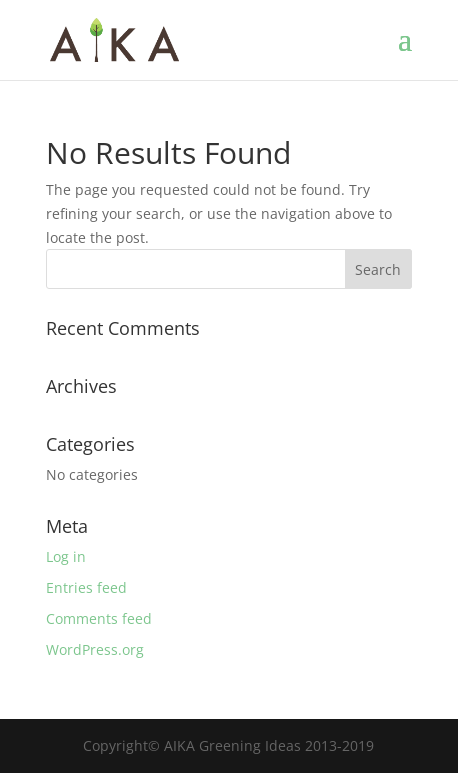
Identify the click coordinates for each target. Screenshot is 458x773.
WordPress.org (95, 649)
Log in (66, 556)
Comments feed (99, 618)
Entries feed (86, 587)
